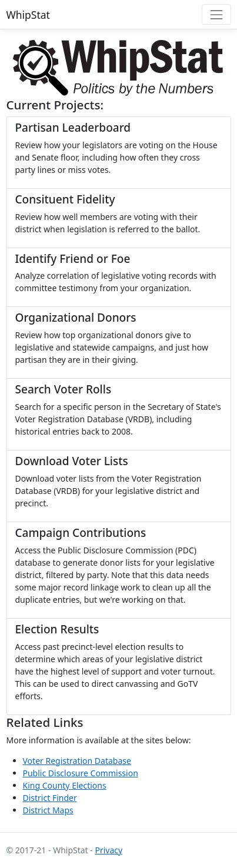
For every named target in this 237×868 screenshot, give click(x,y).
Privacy (109, 850)
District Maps (48, 810)
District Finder (50, 798)
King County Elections (65, 785)
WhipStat (28, 15)
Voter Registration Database (77, 761)
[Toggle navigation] (216, 14)
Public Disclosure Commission (81, 773)
